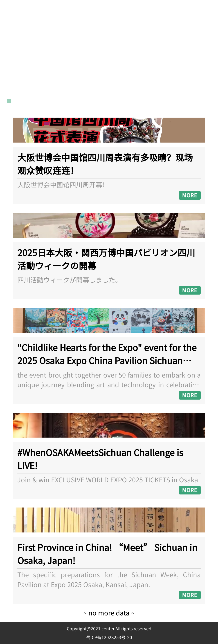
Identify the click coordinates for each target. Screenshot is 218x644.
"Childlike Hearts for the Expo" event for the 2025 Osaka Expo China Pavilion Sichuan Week (107, 354)
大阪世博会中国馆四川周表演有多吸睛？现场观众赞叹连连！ (105, 164)
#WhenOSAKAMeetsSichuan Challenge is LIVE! (100, 459)
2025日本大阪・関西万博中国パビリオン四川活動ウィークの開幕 (106, 259)
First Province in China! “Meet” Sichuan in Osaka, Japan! (107, 554)
